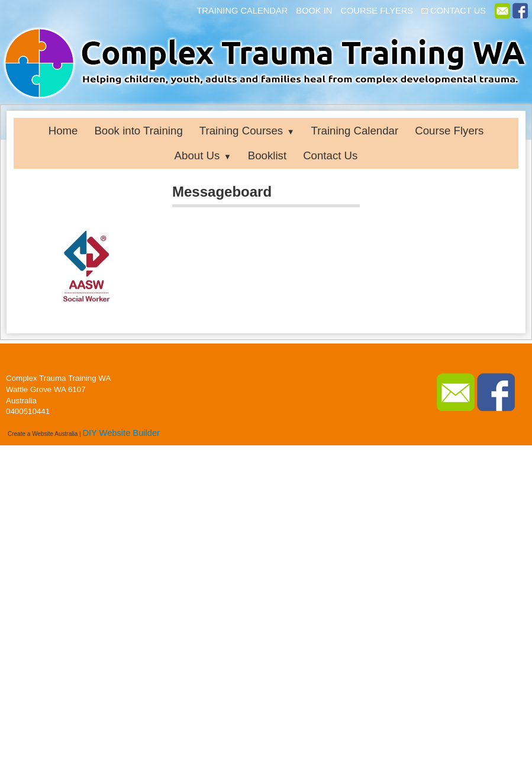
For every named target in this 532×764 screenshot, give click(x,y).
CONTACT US (458, 11)
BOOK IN (314, 11)
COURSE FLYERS (377, 11)
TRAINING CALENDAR (242, 11)
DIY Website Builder (121, 433)
